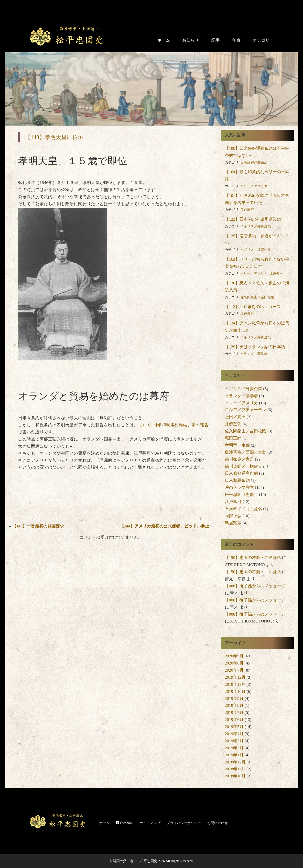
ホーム (164, 40)
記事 (216, 40)
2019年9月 (234, 699)
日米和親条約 (237, 480)
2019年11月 (235, 684)
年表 (236, 40)
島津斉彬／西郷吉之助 (246, 452)
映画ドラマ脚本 (239, 488)
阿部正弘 (233, 516)
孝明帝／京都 (237, 445)
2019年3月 (234, 741)
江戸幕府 (247, 210)
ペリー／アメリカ (254, 186)
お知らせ (191, 40)
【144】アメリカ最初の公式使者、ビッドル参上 (165, 526)
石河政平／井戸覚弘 (243, 509)
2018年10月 (235, 776)
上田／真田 (235, 417)
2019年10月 (235, 691)
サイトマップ (150, 823)
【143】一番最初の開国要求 (38, 526)
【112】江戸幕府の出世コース (253, 307)
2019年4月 (234, 734)
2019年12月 (235, 677)
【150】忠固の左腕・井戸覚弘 (253, 558)
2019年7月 (234, 713)
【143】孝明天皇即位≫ (54, 137)
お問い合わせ (217, 823)
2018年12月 (235, 762)
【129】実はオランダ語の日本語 (255, 347)
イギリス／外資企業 (256, 226)
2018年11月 (235, 769)
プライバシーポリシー (184, 823)
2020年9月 (234, 656)
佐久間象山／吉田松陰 (257, 297)
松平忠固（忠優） (241, 495)
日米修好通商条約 (254, 163)
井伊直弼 (233, 424)
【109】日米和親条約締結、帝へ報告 (173, 425)
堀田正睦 (233, 438)
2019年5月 (234, 727)
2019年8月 (234, 705)
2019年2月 (234, 748)
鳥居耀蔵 (233, 523)
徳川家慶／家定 (239, 459)
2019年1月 (234, 755)
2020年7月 (234, 670)
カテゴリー (263, 40)
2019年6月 (234, 720)
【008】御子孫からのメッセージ (255, 586)
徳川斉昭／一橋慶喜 (243, 466)
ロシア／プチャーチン (246, 410)
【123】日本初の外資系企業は (253, 219)
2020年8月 (234, 663)
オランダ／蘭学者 (254, 354)
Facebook (125, 823)
